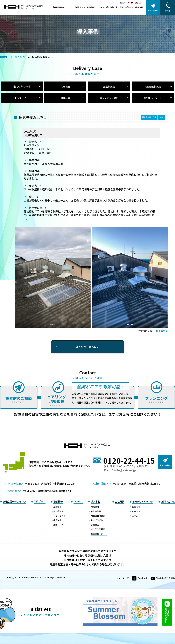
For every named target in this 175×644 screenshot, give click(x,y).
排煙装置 (65, 98)
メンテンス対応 (98, 529)
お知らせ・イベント (143, 501)
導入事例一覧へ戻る (87, 347)
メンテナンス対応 (109, 98)
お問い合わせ (168, 501)
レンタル (100, 7)
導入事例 (110, 7)
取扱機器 (91, 7)
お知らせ (129, 7)
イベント (136, 511)
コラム (135, 516)
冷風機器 (65, 86)
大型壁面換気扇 (153, 86)
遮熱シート (58, 525)
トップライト (22, 98)
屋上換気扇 (109, 86)
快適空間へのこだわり (63, 7)
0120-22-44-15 (129, 460)
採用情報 (139, 7)
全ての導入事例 (22, 86)
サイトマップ (123, 578)
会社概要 (120, 7)
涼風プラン (80, 7)
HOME (4, 57)
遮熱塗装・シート (153, 98)
